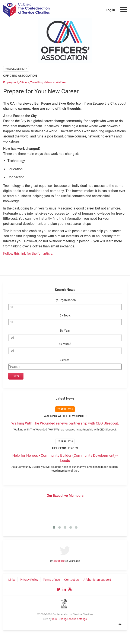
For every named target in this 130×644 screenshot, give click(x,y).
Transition (36, 82)
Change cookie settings (73, 619)
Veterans (49, 82)
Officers (24, 82)
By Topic (65, 316)
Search (65, 360)
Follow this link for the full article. (28, 253)
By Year (65, 331)
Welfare (61, 82)
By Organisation (65, 300)
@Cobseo (59, 561)
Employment (11, 82)
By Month (65, 344)
